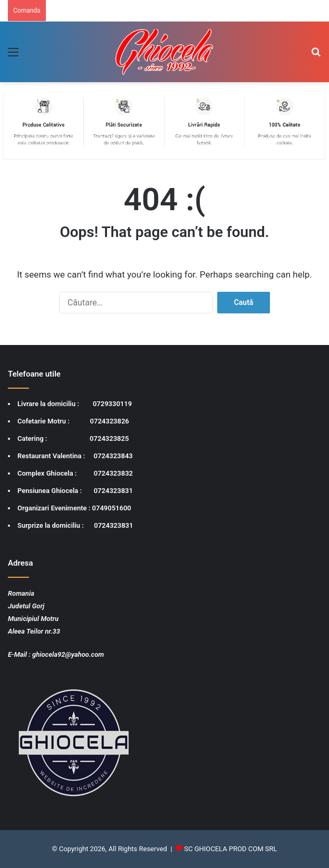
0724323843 (113, 456)
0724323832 (113, 473)
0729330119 (112, 404)
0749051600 (112, 508)
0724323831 (113, 491)
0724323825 (109, 438)
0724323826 (110, 421)
